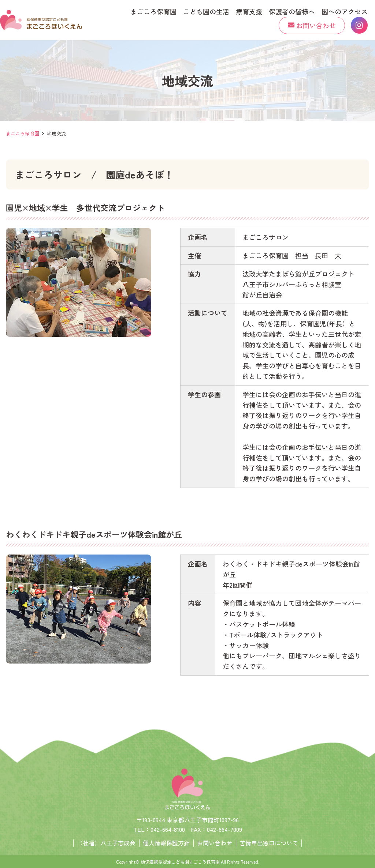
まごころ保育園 (23, 133)
